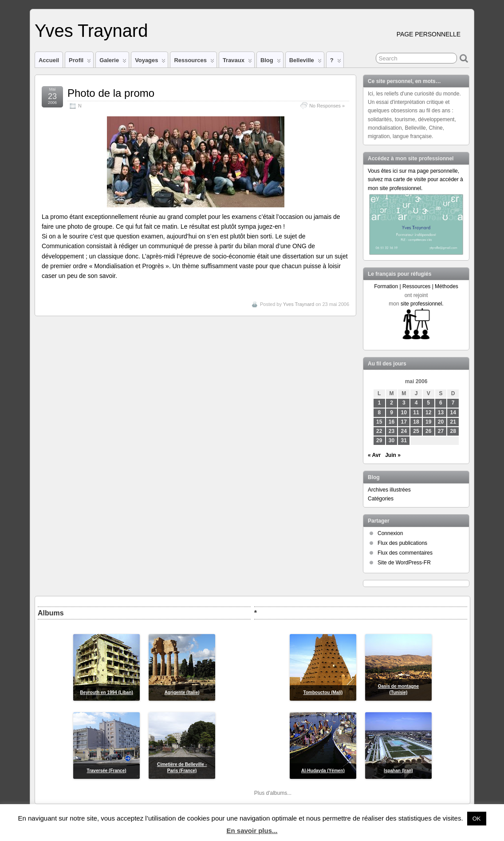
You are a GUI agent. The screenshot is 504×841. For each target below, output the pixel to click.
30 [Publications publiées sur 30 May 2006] (392, 440)
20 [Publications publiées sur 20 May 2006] (441, 422)
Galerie (113, 62)
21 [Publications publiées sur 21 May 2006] (453, 422)
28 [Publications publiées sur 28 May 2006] (453, 431)
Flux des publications (402, 543)
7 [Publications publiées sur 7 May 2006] (453, 403)
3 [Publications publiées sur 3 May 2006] (404, 403)
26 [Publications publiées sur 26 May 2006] (428, 431)
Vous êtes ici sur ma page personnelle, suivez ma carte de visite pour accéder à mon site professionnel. (415, 179)
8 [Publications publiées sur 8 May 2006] (379, 413)
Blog (271, 62)
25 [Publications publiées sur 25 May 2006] (416, 431)
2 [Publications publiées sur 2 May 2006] (392, 403)
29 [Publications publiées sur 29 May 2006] (379, 440)
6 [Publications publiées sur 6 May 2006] (441, 403)
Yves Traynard (91, 31)
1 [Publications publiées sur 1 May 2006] (379, 403)
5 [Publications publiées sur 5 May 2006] (428, 403)
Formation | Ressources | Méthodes (416, 286)
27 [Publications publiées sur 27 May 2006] (441, 431)
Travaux (237, 62)
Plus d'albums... (273, 793)
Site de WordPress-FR (404, 563)
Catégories (381, 499)
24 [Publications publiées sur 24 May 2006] (404, 431)
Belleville (305, 62)
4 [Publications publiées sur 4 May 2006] (416, 403)
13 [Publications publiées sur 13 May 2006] (441, 413)
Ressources (194, 62)
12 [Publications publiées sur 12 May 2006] (428, 413)
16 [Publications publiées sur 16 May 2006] (392, 422)
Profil (80, 62)
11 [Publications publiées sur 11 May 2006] (416, 413)
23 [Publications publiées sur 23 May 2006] (392, 431)
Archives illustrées (389, 490)
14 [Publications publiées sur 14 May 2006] (453, 413)
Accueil (49, 60)
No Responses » (327, 106)
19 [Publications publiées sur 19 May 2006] (428, 422)
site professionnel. (422, 304)
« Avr (374, 455)
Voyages (150, 62)
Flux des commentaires (405, 553)
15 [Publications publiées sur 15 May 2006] (379, 422)
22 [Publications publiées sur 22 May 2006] (379, 431)
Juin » (393, 455)
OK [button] (477, 819)
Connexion (390, 533)
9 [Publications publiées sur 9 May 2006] (392, 413)
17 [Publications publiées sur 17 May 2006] (404, 422)
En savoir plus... (252, 831)
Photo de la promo (111, 93)
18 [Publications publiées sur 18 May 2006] (416, 422)
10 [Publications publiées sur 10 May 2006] (404, 413)
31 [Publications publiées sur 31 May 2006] (404, 440)
